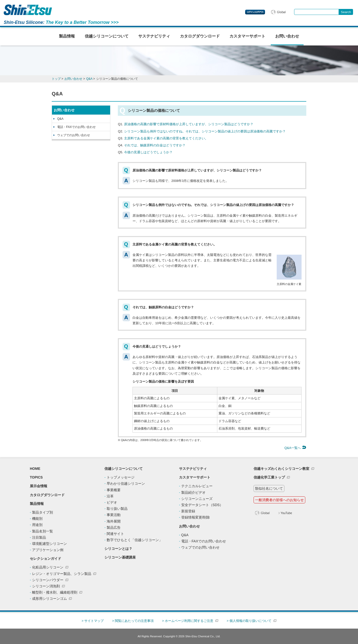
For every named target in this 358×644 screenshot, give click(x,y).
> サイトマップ (93, 621)
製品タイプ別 (43, 512)
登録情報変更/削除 (196, 517)
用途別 (37, 525)
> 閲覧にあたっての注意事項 (133, 621)
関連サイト (115, 534)
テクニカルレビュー (197, 486)
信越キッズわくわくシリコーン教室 (281, 469)
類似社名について (269, 488)
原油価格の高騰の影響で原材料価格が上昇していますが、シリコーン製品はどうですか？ (189, 124)
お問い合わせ (287, 36)
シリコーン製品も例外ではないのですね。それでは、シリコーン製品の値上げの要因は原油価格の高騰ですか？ (205, 131)
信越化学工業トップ (269, 477)
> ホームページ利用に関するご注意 (188, 621)
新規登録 (188, 511)
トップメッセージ (121, 477)
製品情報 (67, 36)
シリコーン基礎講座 (120, 557)
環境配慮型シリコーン (49, 544)
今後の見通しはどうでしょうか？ (148, 152)
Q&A (60, 119)
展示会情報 (39, 486)
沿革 (110, 496)
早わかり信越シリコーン (126, 483)
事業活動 (114, 515)
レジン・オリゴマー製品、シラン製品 (62, 574)
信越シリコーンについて (107, 36)
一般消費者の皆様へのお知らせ (279, 500)
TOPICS (36, 477)
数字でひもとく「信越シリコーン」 (134, 540)
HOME (35, 469)
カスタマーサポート (247, 36)
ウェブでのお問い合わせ (74, 135)
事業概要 (114, 490)
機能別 (37, 519)
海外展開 (114, 521)
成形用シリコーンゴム (49, 599)
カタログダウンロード (200, 36)
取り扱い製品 (117, 509)
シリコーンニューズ (197, 499)
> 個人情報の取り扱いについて (249, 621)
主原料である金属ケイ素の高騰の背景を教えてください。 (166, 138)
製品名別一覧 (43, 531)
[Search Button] (346, 12)
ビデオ (112, 502)
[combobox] (316, 12)
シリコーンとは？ (118, 549)
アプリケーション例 (48, 550)
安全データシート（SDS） (202, 505)
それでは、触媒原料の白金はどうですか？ (155, 145)
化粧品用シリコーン (48, 567)
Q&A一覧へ (295, 448)
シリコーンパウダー (48, 580)
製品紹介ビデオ (193, 492)
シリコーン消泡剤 (46, 586)
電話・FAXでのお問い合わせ (76, 127)
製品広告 (114, 527)
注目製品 (39, 537)
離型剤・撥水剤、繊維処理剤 (55, 592)
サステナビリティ (154, 36)
